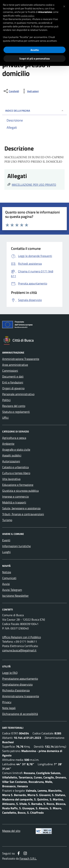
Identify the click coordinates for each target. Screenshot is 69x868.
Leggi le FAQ (10, 673)
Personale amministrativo (18, 394)
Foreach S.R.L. (28, 858)
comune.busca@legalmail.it (19, 650)
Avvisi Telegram (12, 590)
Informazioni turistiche (16, 546)
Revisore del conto (14, 406)
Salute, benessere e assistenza (21, 508)
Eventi (6, 540)
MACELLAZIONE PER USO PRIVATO (34, 185)
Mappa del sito (11, 831)
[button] (64, 6)
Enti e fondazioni (13, 382)
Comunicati (9, 578)
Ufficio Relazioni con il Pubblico (22, 637)
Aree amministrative (15, 365)
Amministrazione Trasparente (21, 359)
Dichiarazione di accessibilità (20, 714)
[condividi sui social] (11, 91)
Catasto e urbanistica (15, 467)
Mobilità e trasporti (14, 502)
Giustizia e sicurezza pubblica (20, 491)
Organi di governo (13, 388)
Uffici (5, 418)
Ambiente (8, 444)
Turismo (7, 520)
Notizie (7, 572)
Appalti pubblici (12, 455)
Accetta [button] (35, 50)
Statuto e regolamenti (16, 412)
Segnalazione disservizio (17, 684)
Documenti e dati (13, 376)
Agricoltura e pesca (14, 438)
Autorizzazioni (11, 461)
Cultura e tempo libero (16, 473)
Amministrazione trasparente (21, 696)
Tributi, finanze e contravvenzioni (23, 514)
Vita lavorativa (11, 479)
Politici (6, 400)
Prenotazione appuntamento (20, 679)
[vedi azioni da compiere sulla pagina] (30, 91)
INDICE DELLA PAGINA (34, 111)
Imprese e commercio (15, 496)
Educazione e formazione (18, 485)
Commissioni (10, 371)
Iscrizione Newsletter (15, 596)
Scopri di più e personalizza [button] (34, 58)
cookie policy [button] (27, 16)
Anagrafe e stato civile (16, 450)
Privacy (7, 702)
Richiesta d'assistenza (16, 690)
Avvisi (6, 584)
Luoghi (6, 552)
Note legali (9, 708)
